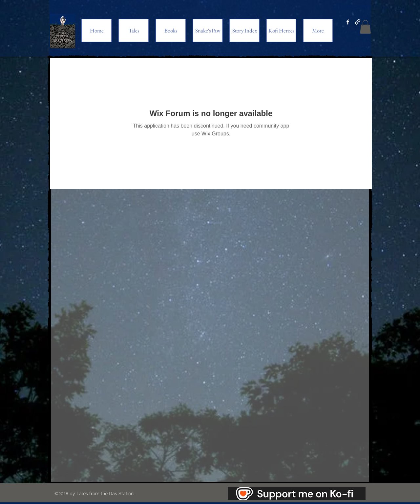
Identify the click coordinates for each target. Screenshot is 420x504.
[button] (365, 27)
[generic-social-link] (358, 22)
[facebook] (348, 22)
